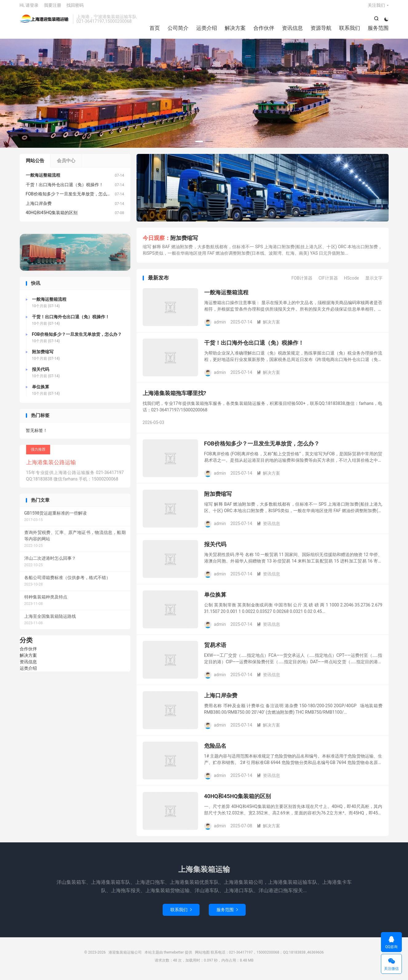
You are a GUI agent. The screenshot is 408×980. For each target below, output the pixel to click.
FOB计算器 (302, 283)
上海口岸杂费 (221, 700)
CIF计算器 (328, 283)
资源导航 (321, 31)
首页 (155, 31)
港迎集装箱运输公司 (45, 22)
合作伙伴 (264, 31)
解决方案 (235, 31)
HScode (352, 283)
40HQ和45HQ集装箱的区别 (238, 801)
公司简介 (178, 31)
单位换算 (215, 599)
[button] (199, 146)
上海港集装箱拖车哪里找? (174, 398)
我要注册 (53, 8)
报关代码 (215, 549)
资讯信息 (292, 31)
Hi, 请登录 (29, 8)
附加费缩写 (184, 243)
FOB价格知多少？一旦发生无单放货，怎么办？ (262, 448)
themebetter (174, 957)
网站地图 (202, 957)
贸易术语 (215, 650)
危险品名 (215, 750)
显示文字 (374, 283)
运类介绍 (207, 31)
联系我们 (350, 31)
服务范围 (378, 31)
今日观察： (156, 243)
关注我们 (376, 8)
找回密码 (75, 8)
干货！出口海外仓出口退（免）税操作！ (254, 347)
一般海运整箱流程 (226, 297)
